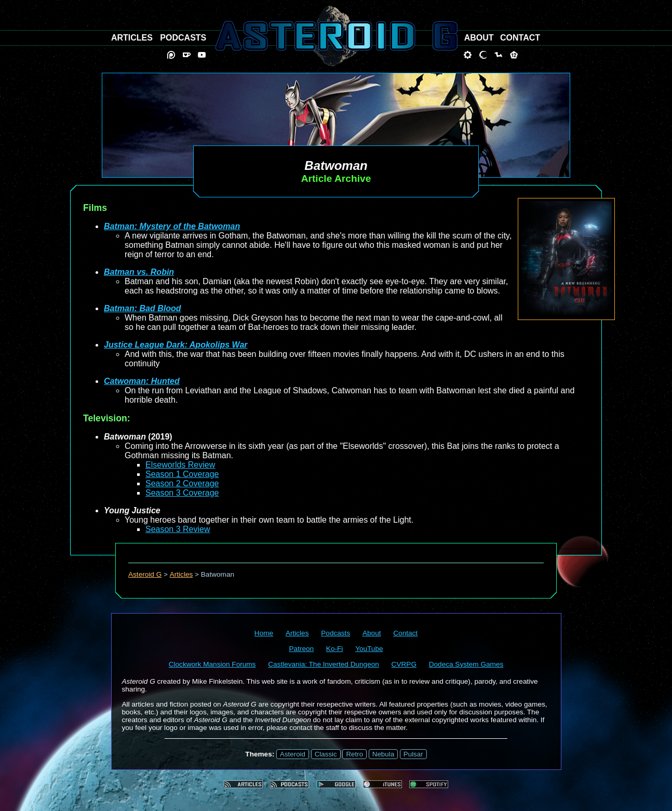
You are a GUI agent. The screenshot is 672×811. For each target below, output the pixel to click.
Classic (326, 754)
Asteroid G (145, 574)
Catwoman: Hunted (142, 381)
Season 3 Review (178, 529)
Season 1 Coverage (182, 474)
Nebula (383, 754)
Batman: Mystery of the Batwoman (172, 226)
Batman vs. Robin (139, 272)
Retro (354, 754)
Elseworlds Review (180, 465)
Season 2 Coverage (182, 483)
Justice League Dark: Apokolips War (176, 345)
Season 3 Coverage (182, 493)
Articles (182, 574)
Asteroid (293, 754)
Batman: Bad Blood (142, 308)
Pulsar (413, 754)
